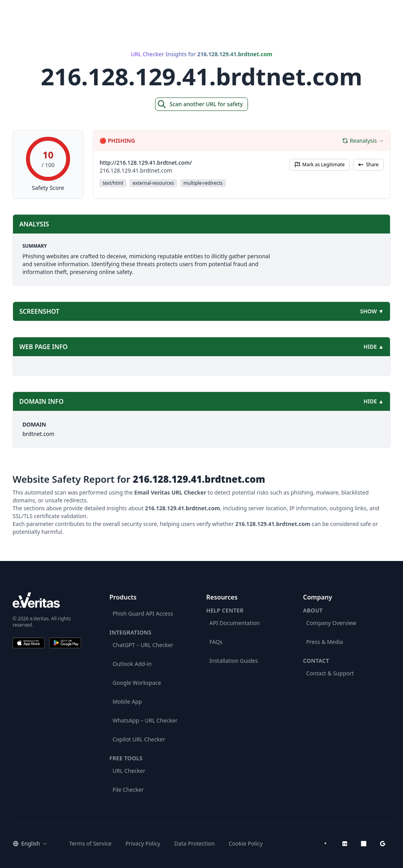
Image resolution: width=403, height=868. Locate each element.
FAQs (216, 642)
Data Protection (195, 843)
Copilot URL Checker (139, 739)
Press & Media (324, 642)
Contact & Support (330, 673)
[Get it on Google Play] (65, 643)
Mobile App (127, 702)
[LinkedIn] (345, 844)
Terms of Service (91, 843)
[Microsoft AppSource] (364, 844)
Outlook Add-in (132, 664)
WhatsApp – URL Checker (145, 720)
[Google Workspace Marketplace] (383, 844)
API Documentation (235, 623)
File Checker (128, 790)
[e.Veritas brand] (47, 600)
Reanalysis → (363, 141)
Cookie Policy (246, 843)
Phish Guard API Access (143, 613)
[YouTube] (326, 844)
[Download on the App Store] (29, 643)
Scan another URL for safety (200, 104)
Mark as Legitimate (320, 165)
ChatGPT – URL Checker (143, 645)
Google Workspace (137, 683)
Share (368, 165)
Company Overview (331, 623)
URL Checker (129, 771)
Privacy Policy (143, 843)
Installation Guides (234, 661)
